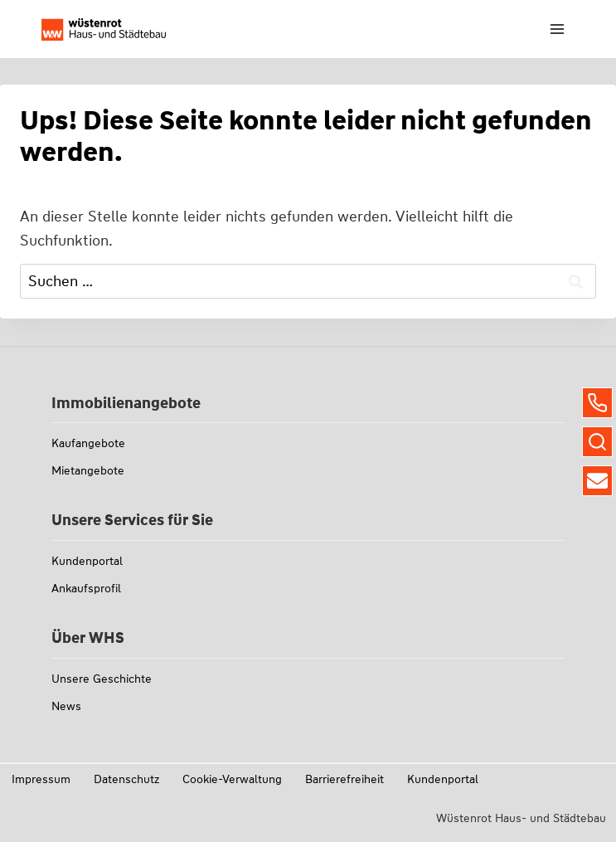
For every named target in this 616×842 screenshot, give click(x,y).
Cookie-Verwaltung (232, 779)
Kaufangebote (88, 443)
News (66, 706)
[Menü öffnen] (557, 29)
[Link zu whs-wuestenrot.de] (104, 29)
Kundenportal (87, 561)
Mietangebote (88, 470)
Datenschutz (126, 779)
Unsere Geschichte (102, 679)
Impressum (41, 779)
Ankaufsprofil (86, 588)
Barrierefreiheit (344, 779)
